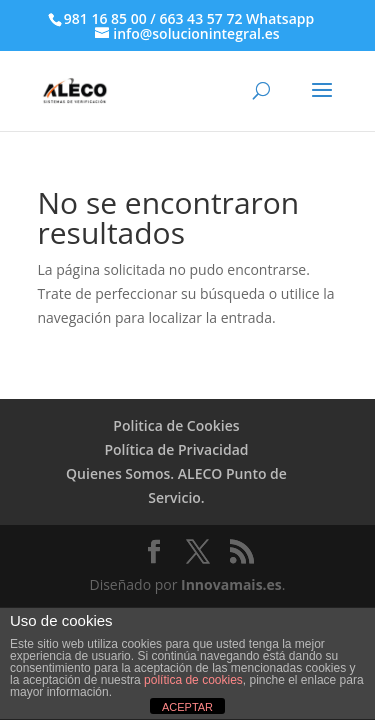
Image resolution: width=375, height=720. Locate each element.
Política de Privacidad (176, 449)
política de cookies (193, 680)
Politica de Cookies (176, 425)
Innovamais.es (231, 584)
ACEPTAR (187, 707)
